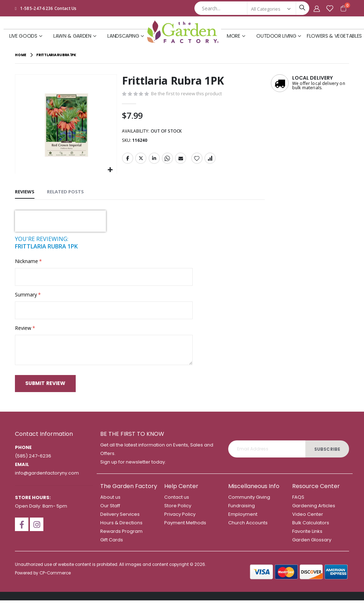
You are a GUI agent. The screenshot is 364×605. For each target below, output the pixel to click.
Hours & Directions (121, 527)
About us (110, 502)
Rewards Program (121, 536)
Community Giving (249, 502)
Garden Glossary (312, 544)
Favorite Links (307, 536)
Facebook (127, 160)
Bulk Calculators (311, 527)
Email (180, 160)
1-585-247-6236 (37, 8)
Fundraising (242, 510)
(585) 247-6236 (33, 461)
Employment (243, 519)
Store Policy (178, 510)
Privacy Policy (180, 519)
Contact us (177, 502)
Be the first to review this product (190, 94)
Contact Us (66, 8)
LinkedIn (154, 160)
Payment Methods (185, 527)
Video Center (308, 519)
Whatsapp (167, 160)
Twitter (140, 160)
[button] (110, 169)
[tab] (25, 192)
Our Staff (110, 510)
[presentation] (60, 220)
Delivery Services (120, 519)
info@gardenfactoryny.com (47, 478)
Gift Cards (112, 544)
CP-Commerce (55, 578)
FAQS (298, 502)
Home (21, 55)
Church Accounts (248, 527)
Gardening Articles (314, 510)
